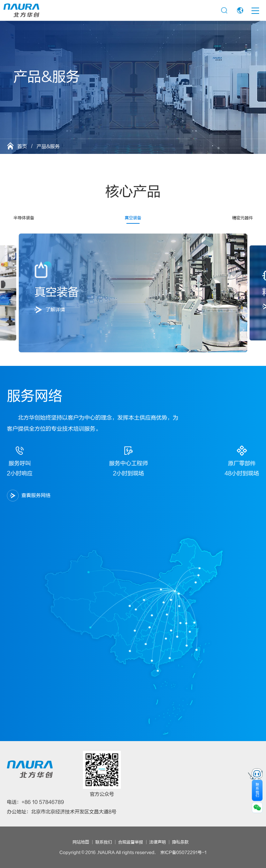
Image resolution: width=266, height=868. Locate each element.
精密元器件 (243, 218)
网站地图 (81, 842)
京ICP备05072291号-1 (183, 852)
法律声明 (158, 842)
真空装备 (133, 218)
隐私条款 (180, 842)
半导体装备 (24, 218)
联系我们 (104, 842)
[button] (24, 293)
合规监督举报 (131, 842)
